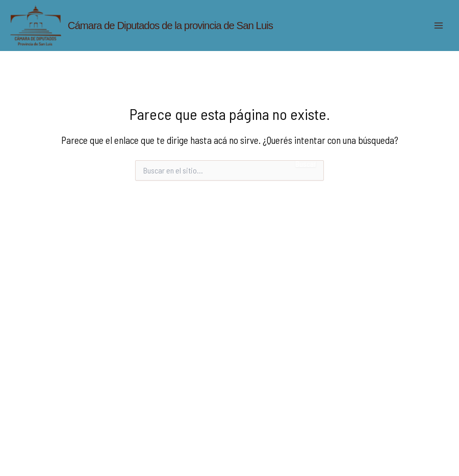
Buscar (306, 164)
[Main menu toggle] (439, 25)
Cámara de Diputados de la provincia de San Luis (170, 26)
